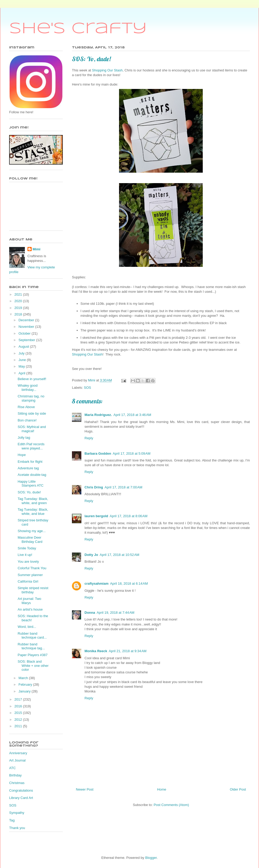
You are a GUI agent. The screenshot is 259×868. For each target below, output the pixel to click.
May (22, 366)
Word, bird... (27, 627)
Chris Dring (94, 487)
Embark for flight (30, 462)
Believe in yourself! (32, 379)
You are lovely (28, 562)
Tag (12, 820)
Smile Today (27, 548)
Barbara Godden (98, 453)
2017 (19, 699)
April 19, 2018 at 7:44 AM (115, 613)
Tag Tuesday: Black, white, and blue (33, 512)
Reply (89, 438)
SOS (88, 388)
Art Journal (17, 760)
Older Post (238, 789)
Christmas (17, 783)
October (25, 333)
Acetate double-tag (32, 475)
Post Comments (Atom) (171, 805)
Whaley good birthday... (27, 388)
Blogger (151, 858)
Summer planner (30, 575)
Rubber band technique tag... (31, 646)
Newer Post (85, 789)
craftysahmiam (97, 584)
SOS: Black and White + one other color (33, 666)
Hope (22, 455)
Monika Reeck (96, 651)
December (27, 320)
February (26, 684)
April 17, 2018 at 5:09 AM (132, 453)
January (25, 691)
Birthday (15, 775)
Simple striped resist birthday (33, 590)
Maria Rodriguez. (98, 415)
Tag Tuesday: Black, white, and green (33, 501)
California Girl (28, 581)
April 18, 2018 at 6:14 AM (129, 584)
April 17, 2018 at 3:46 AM (132, 415)
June (23, 360)
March (24, 678)
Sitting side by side (32, 413)
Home (162, 789)
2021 (19, 294)
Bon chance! (27, 420)
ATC (12, 768)
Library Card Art (21, 798)
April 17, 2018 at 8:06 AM (128, 516)
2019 (19, 308)
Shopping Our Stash (107, 70)
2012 (19, 720)
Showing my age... (32, 531)
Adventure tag (28, 468)
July (22, 353)
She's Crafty (78, 29)
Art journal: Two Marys (29, 601)
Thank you (17, 828)
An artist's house (30, 609)
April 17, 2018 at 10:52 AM (119, 555)
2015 (19, 713)
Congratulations (21, 790)
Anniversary (18, 753)
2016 (19, 706)
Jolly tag (24, 438)
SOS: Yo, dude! (29, 492)
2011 (19, 726)
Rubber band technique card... (32, 636)
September (27, 340)
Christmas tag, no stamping (31, 398)
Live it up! (25, 555)
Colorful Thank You (32, 568)
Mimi (37, 249)
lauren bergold (96, 516)
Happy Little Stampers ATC (30, 484)
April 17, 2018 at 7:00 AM (123, 487)
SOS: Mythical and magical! (32, 429)
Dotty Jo (91, 555)
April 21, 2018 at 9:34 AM (128, 651)
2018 (19, 314)
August (24, 346)
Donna (90, 613)
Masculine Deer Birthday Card (30, 540)
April (22, 373)
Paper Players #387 (32, 655)
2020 (19, 301)
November (27, 327)
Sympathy (17, 813)
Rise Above (26, 407)
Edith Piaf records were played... (31, 446)
